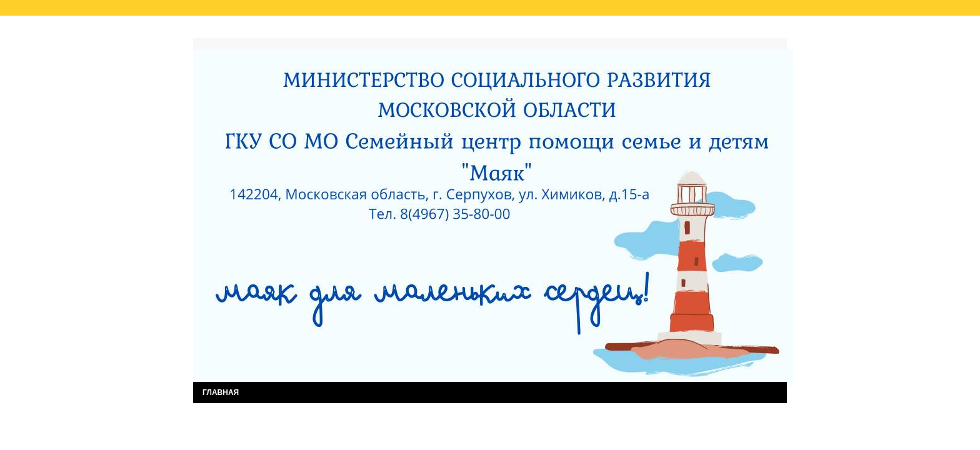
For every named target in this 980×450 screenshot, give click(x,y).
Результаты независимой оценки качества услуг (352, 30)
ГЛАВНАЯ (221, 392)
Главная (221, 30)
